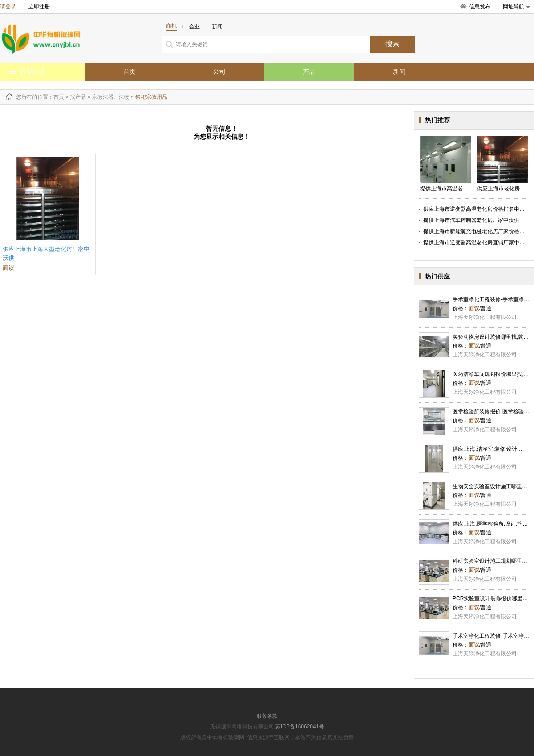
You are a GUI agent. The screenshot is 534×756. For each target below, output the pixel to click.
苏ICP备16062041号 (300, 727)
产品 (309, 72)
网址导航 (516, 7)
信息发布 (480, 7)
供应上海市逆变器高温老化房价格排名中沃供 (477, 209)
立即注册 (39, 7)
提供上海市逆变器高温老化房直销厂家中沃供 (477, 243)
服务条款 (267, 716)
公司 (219, 72)
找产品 (78, 97)
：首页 (56, 97)
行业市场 (32, 72)
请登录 (8, 7)
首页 (129, 72)
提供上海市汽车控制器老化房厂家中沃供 (471, 220)
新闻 (399, 72)
